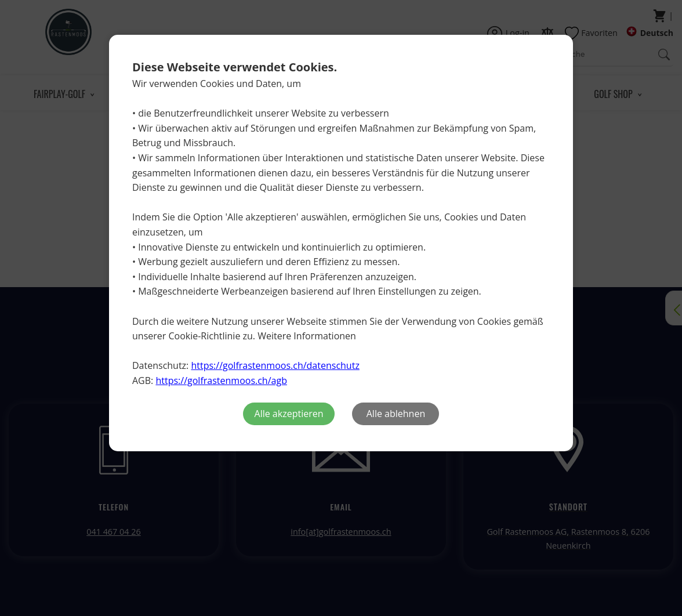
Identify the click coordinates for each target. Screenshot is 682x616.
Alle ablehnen (396, 414)
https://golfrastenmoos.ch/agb (221, 381)
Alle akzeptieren (289, 414)
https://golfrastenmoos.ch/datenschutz (275, 365)
